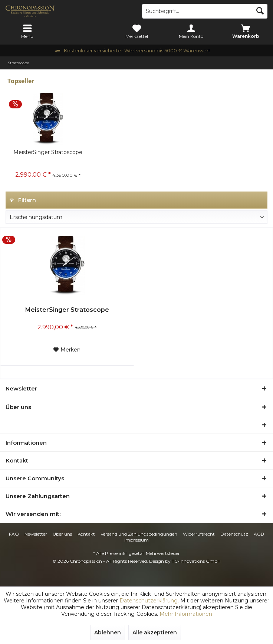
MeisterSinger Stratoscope (48, 152)
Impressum (136, 540)
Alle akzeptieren (155, 632)
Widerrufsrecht (199, 534)
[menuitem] (27, 32)
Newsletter (36, 534)
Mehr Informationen (186, 614)
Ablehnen (108, 632)
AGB (259, 534)
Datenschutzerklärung (149, 601)
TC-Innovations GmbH (196, 561)
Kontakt (86, 534)
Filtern (23, 200)
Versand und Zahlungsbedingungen (139, 534)
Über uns (62, 534)
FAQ (14, 534)
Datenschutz (234, 534)
